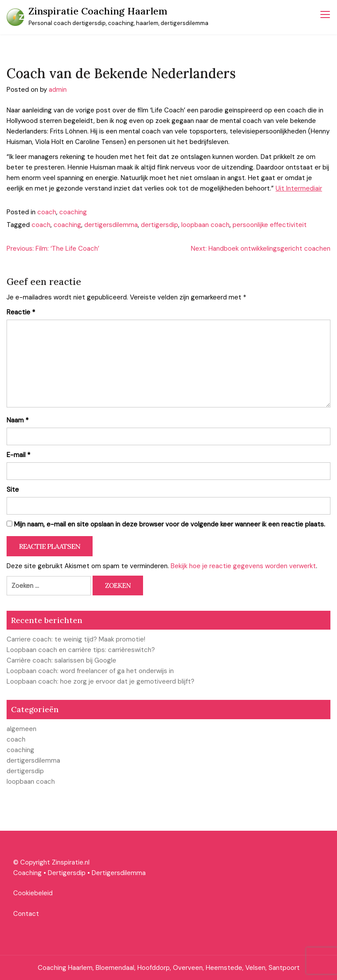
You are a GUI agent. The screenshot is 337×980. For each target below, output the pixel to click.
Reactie (21, 312)
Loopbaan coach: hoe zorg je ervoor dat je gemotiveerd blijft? (100, 681)
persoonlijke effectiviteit (270, 225)
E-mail (18, 455)
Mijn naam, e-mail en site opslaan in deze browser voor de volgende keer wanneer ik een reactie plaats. (170, 524)
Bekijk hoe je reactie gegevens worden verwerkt (243, 566)
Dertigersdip (67, 873)
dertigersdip (160, 225)
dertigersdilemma (111, 225)
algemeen (22, 729)
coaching (73, 212)
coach (47, 212)
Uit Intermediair (299, 188)
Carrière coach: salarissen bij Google (61, 660)
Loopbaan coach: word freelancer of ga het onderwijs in (90, 671)
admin (58, 90)
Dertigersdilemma (119, 873)
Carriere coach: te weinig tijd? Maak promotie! (76, 639)
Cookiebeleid (33, 893)
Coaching (27, 873)
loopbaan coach (205, 225)
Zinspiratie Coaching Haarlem (98, 11)
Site (13, 490)
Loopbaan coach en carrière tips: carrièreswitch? (81, 650)
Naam (18, 420)
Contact (26, 914)
